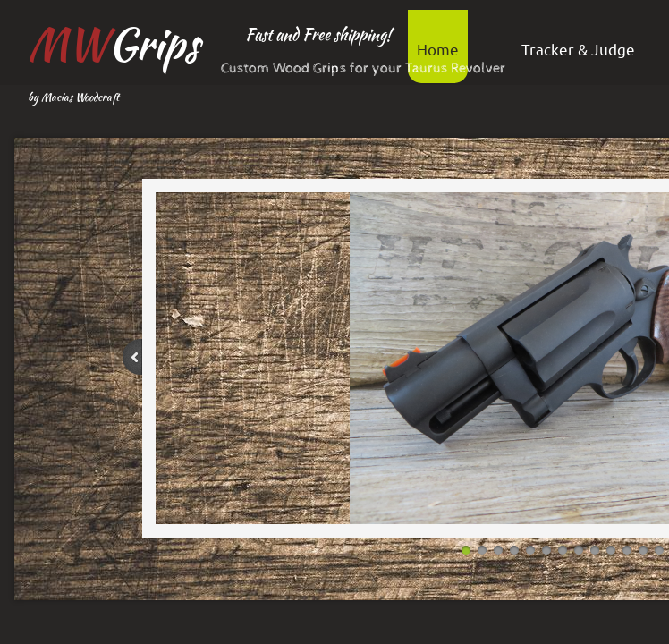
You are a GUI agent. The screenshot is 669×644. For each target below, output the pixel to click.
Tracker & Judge (578, 49)
